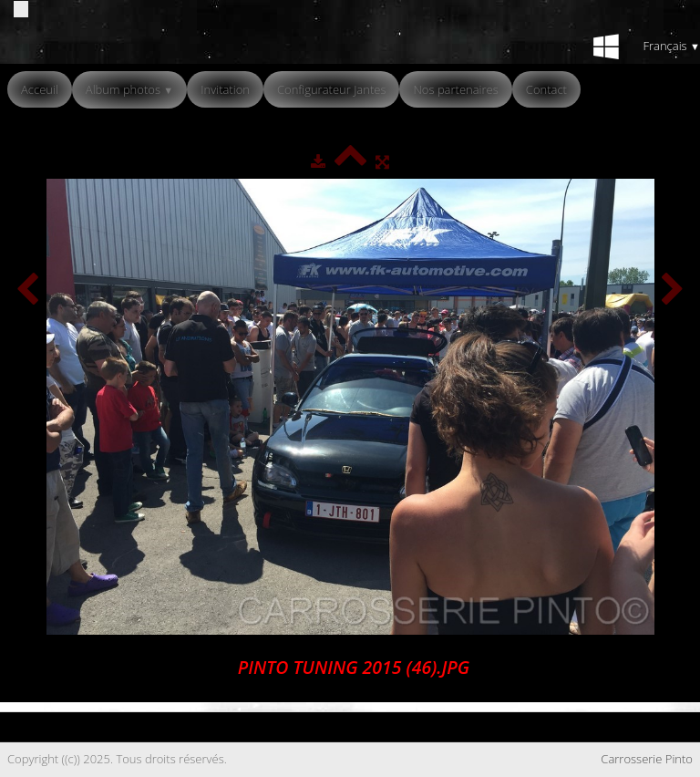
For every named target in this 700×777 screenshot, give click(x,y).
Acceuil (40, 89)
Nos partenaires (455, 89)
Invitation (225, 89)
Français (671, 46)
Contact (546, 89)
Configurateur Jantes (332, 89)
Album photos (129, 89)
